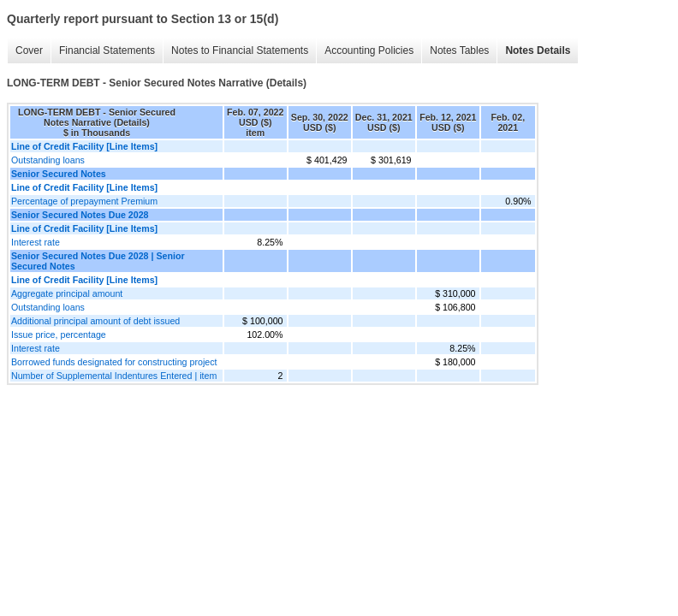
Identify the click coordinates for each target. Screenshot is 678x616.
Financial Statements (107, 50)
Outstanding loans (48, 160)
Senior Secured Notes (59, 174)
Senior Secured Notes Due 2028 (80, 215)
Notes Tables (459, 50)
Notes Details (538, 50)
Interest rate (36, 242)
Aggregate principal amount (67, 293)
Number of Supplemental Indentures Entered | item (114, 376)
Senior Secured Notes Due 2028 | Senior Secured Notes (98, 261)
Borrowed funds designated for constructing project (114, 362)
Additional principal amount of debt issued (95, 321)
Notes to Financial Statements (240, 50)
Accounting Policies (369, 50)
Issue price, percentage (59, 335)
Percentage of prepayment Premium (84, 201)
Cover (29, 50)
